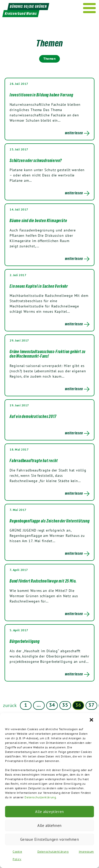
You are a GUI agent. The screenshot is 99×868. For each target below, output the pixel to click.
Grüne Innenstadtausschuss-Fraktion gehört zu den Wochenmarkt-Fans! (47, 354)
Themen (49, 59)
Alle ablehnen (49, 825)
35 (65, 705)
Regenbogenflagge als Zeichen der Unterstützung (50, 521)
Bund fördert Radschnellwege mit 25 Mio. (43, 581)
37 (91, 705)
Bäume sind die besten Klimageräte (38, 221)
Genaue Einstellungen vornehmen (50, 839)
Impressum (86, 851)
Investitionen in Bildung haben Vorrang (41, 95)
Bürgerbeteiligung (25, 641)
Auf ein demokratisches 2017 (33, 416)
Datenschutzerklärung (40, 797)
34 (52, 705)
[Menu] (90, 8)
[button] (91, 719)
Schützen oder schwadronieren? (36, 161)
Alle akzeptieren (49, 812)
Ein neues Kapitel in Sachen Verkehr (39, 286)
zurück (10, 705)
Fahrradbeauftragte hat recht (34, 461)
